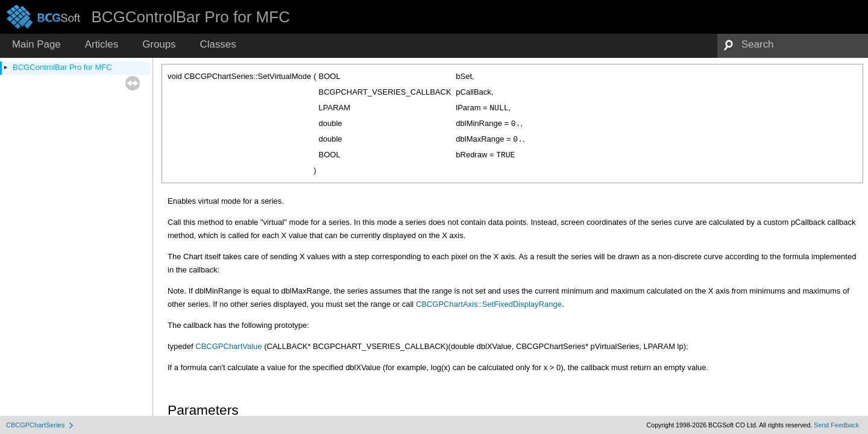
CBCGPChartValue (228, 346)
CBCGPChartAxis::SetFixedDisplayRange (489, 304)
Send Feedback (836, 425)
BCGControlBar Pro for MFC (62, 67)
